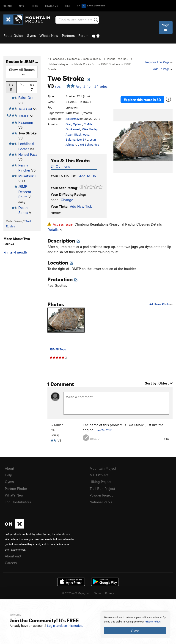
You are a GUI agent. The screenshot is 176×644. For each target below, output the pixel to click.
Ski (68, 6)
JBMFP (24, 116)
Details (55, 229)
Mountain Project (103, 468)
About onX (13, 556)
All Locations (56, 59)
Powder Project (101, 495)
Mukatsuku (27, 176)
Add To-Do (87, 176)
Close (135, 631)
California (73, 59)
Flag (167, 439)
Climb (8, 6)
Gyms (31, 35)
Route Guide (13, 35)
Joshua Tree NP (93, 59)
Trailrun (52, 6)
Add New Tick (81, 206)
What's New (49, 35)
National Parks (101, 502)
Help (8, 475)
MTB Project (99, 475)
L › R (11, 87)
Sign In (166, 27)
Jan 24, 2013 (104, 430)
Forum (83, 35)
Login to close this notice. (65, 626)
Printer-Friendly (15, 252)
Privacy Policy (153, 622)
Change (67, 200)
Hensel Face (28, 154)
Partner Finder (16, 488)
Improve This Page (159, 62)
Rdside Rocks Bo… (85, 64)
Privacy (110, 593)
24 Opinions (60, 166)
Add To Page (163, 69)
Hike (35, 6)
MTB (22, 6)
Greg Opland (74, 124)
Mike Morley (90, 129)
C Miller (89, 124)
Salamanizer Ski (76, 139)
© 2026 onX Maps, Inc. (76, 593)
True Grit (25, 109)
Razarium (26, 122)
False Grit (26, 98)
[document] (135, 625)
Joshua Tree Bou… (118, 59)
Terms (98, 593)
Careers (11, 563)
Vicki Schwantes (88, 145)
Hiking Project (100, 482)
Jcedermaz (73, 119)
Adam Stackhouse (77, 134)
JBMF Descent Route (25, 192)
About (10, 468)
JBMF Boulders (110, 64)
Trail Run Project (102, 488)
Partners (68, 35)
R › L (22, 87)
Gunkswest (73, 129)
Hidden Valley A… (59, 64)
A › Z (32, 87)
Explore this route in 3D (142, 100)
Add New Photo (161, 304)
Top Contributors (18, 502)
